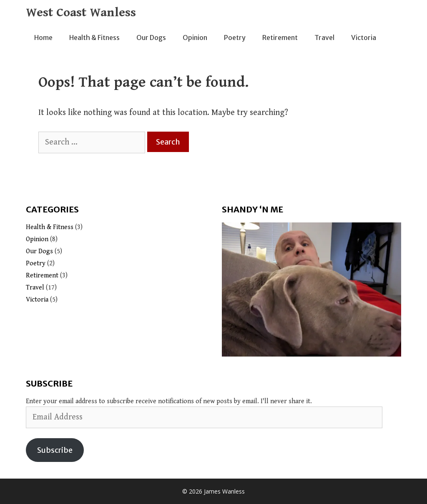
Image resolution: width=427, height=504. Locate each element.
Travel (324, 37)
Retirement (280, 37)
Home (43, 37)
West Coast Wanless (81, 12)
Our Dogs (151, 37)
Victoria (364, 37)
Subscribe (55, 450)
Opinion (195, 37)
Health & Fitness (94, 37)
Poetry (235, 37)
